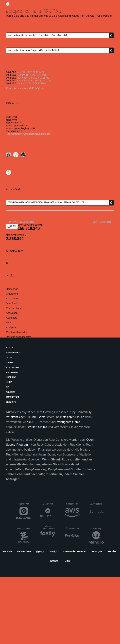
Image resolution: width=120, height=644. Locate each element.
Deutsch (54, 561)
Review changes (15, 308)
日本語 (68, 561)
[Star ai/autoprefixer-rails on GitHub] (12, 226)
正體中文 (53, 552)
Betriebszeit (13, 353)
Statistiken (12, 368)
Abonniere (12, 318)
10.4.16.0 (11, 78)
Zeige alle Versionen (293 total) (23, 88)
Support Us (12, 397)
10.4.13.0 (11, 83)
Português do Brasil (75, 552)
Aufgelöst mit (97, 504)
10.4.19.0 (11, 75)
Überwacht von (24, 529)
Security (11, 402)
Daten (9, 363)
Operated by (25, 505)
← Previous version (20, 222)
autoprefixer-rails (24, 11)
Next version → (103, 222)
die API (31, 422)
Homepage (12, 289)
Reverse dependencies (19, 337)
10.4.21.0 (11, 72)
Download (11, 303)
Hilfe (9, 382)
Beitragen (12, 373)
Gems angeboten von (48, 527)
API (8, 387)
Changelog (12, 294)
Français (97, 552)
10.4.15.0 (11, 80)
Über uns (11, 377)
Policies (11, 392)
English (7, 552)
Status (10, 348)
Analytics (11, 327)
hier (81, 474)
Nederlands (24, 552)
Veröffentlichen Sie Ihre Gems (26, 417)
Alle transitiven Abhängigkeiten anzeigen (28, 134)
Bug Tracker (13, 298)
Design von (49, 504)
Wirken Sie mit (37, 427)
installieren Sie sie (72, 417)
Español (112, 552)
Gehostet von (73, 504)
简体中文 (40, 552)
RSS (9, 322)
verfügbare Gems (69, 422)
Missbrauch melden (17, 332)
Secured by (97, 529)
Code (9, 358)
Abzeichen (12, 313)
